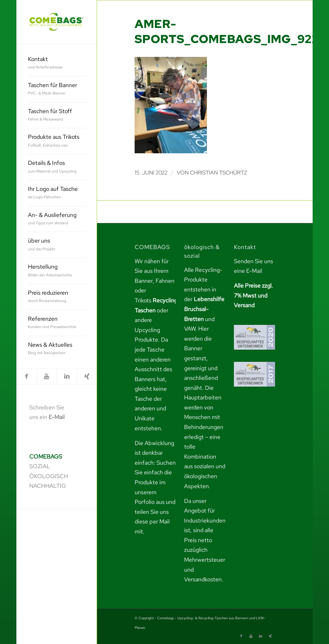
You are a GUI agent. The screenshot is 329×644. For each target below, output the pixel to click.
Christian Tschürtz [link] (218, 173)
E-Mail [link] (57, 417)
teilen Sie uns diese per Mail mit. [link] (152, 522)
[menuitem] (57, 63)
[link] (57, 22)
